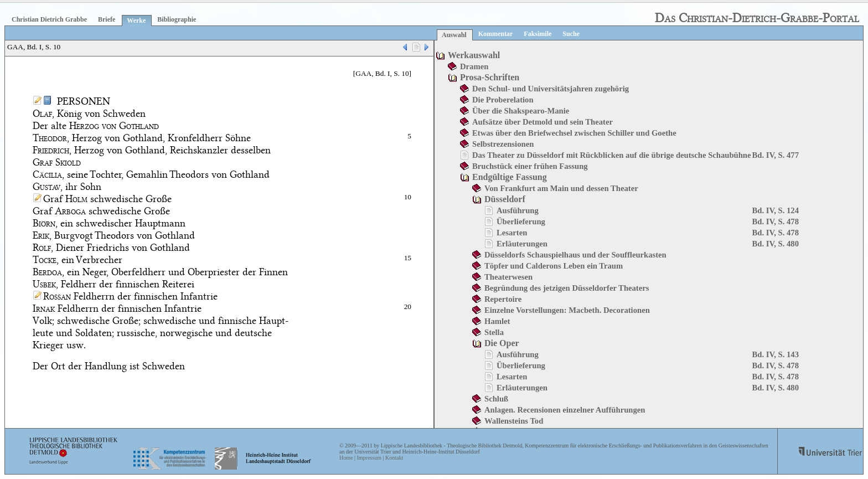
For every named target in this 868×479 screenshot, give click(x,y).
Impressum (369, 458)
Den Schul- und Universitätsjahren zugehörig (551, 89)
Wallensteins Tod (514, 421)
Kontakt (394, 458)
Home (346, 458)
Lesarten (512, 233)
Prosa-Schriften (490, 77)
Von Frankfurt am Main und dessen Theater (561, 188)
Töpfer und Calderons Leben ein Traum (554, 266)
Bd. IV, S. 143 (776, 354)
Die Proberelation (503, 100)
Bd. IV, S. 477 (776, 155)
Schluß (496, 399)
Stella (494, 332)
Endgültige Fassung (510, 177)
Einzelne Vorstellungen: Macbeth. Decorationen (567, 310)
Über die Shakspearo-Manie (521, 111)
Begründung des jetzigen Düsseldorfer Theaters (567, 288)
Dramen (474, 66)
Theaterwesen (508, 277)
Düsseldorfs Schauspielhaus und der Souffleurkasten (575, 255)
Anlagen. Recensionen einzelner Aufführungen (565, 410)
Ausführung (518, 210)
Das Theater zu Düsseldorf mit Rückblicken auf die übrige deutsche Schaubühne (612, 155)
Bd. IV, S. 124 (776, 210)
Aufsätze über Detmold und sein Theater (542, 122)
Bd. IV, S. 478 (776, 222)
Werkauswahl (474, 55)
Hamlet (497, 321)
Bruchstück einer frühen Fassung (530, 166)
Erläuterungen (522, 244)
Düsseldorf (505, 199)
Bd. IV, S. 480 (776, 244)
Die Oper (502, 343)
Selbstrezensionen (503, 144)
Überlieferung (521, 222)
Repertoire (503, 299)
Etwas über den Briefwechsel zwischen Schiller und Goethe (574, 133)
